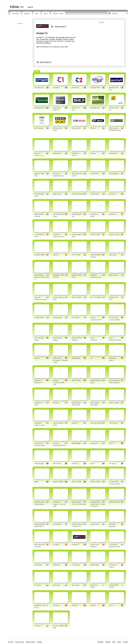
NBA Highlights (76, 443)
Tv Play (125, 642)
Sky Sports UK (76, 128)
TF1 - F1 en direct (96, 297)
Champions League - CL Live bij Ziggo (59, 504)
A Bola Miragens (39, 464)
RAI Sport (56, 403)
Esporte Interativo (58, 482)
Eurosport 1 (57, 88)
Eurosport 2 (75, 88)
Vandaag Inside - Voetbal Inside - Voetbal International (98, 504)
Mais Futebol (57, 464)
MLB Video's (113, 153)
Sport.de (37, 358)
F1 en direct (75, 318)
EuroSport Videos (40, 255)
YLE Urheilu (38, 565)
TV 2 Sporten (76, 565)
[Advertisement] (39, 2)
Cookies (39, 642)
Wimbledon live (95, 108)
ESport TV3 (113, 214)
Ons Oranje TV (58, 524)
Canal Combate (76, 482)
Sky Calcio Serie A (96, 423)
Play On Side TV (46, 62)
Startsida (16, 13)
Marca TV (56, 255)
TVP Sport (38, 626)
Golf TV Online (76, 380)
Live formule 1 (95, 524)
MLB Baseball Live (115, 502)
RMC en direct (113, 275)
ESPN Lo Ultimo (95, 482)
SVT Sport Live (39, 88)
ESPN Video (57, 153)
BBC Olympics (39, 128)
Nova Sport (56, 585)
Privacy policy (30, 642)
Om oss (11, 642)
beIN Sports (113, 255)
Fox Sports (112, 464)
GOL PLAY (112, 194)
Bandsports (75, 464)
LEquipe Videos (39, 318)
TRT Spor (56, 605)
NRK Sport (56, 565)
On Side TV (75, 545)
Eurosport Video (95, 88)
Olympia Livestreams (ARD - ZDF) (59, 383)
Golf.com (93, 153)
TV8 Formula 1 (114, 423)
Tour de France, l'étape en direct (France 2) (42, 277)
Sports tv (93, 605)
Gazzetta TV (94, 443)
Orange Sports (58, 318)
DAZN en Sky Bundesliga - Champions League (61, 360)
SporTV (93, 464)
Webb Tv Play (58, 13)
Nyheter (27, 13)
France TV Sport (77, 297)
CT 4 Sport (38, 585)
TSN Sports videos (77, 194)
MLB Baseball (76, 358)
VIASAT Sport (95, 565)
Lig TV (111, 605)
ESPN (36, 482)
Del (91, 358)
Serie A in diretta (114, 403)
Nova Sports (76, 585)
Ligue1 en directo (114, 235)
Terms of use (19, 642)
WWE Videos (57, 194)
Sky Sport (75, 423)
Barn (37, 13)
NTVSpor (75, 605)
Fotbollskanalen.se (40, 108)
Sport (46, 13)
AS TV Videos (76, 255)
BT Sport (93, 128)
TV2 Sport (56, 545)
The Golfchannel (114, 174)
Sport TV (112, 443)
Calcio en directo (96, 235)
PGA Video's (94, 174)
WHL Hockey (94, 194)
